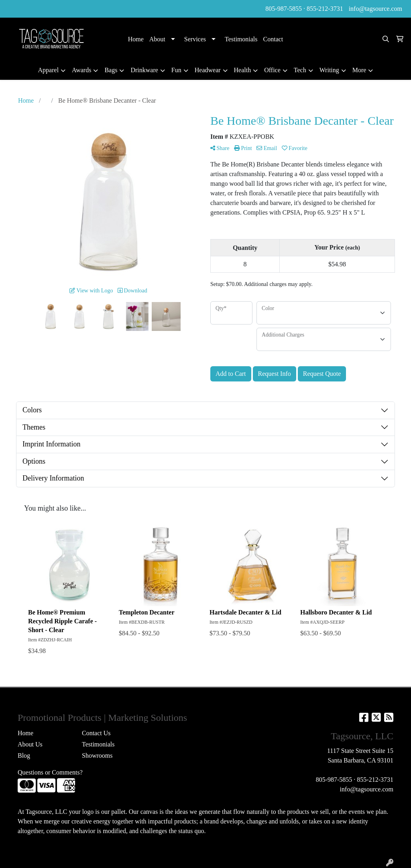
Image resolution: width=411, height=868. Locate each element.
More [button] (359, 70)
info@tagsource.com (375, 9)
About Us (30, 744)
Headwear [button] (208, 70)
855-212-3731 (325, 9)
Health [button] (243, 70)
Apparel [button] (49, 70)
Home (136, 39)
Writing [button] (329, 70)
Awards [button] (81, 70)
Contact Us (96, 733)
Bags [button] (111, 70)
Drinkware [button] (144, 70)
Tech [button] (300, 70)
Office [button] (272, 70)
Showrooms (97, 755)
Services (195, 39)
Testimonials (241, 39)
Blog (24, 755)
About (157, 39)
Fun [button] (176, 70)
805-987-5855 (284, 9)
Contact (273, 39)
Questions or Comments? (50, 772)
